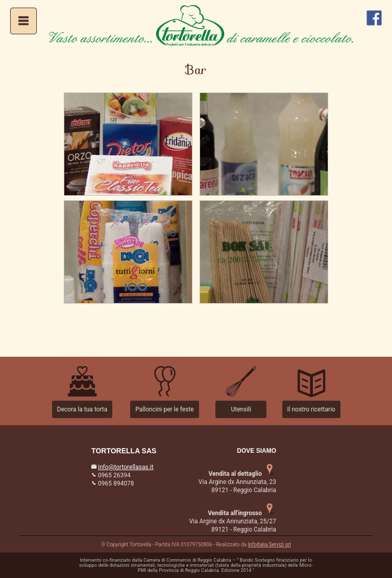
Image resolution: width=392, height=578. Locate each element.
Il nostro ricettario (311, 409)
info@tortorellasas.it (126, 467)
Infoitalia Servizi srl (269, 545)
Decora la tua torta (82, 409)
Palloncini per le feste (164, 409)
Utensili (241, 409)
